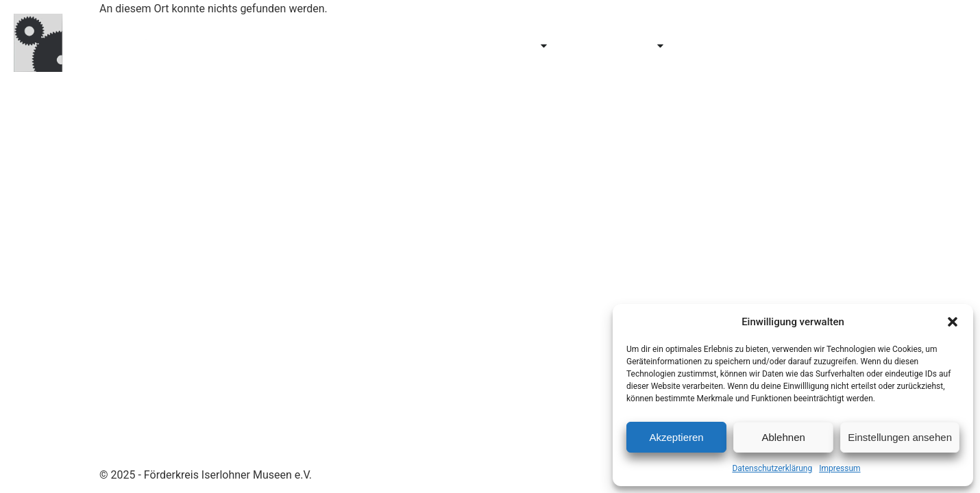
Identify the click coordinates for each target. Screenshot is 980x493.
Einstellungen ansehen (900, 437)
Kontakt (927, 45)
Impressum (840, 468)
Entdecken (508, 46)
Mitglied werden (824, 45)
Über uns (720, 45)
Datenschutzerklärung (772, 468)
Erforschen (621, 46)
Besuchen (411, 45)
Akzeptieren (676, 437)
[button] (953, 322)
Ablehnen (783, 437)
